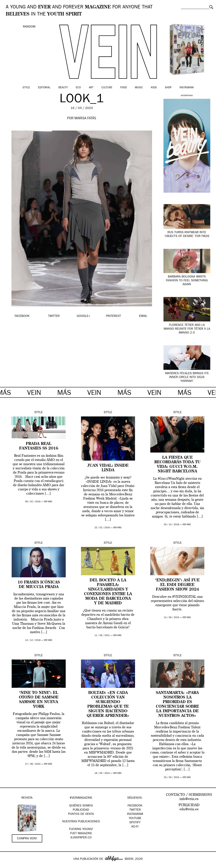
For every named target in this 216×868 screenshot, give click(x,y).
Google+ (7, 866)
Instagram (186, 88)
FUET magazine (81, 834)
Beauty (63, 88)
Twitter (135, 810)
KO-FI (135, 827)
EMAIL (143, 316)
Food (124, 88)
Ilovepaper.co (81, 838)
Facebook (135, 806)
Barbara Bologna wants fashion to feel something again (187, 281)
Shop (168, 88)
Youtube (135, 819)
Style (26, 88)
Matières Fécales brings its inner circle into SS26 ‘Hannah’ (187, 377)
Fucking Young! (81, 829)
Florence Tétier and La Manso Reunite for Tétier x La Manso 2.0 (187, 329)
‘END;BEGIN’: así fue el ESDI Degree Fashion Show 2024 (177, 585)
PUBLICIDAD (81, 810)
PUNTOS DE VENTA (81, 814)
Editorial (44, 88)
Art (91, 88)
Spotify (135, 823)
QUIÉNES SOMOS (81, 806)
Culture (107, 88)
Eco (78, 88)
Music (139, 88)
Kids (154, 88)
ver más (48, 502)
